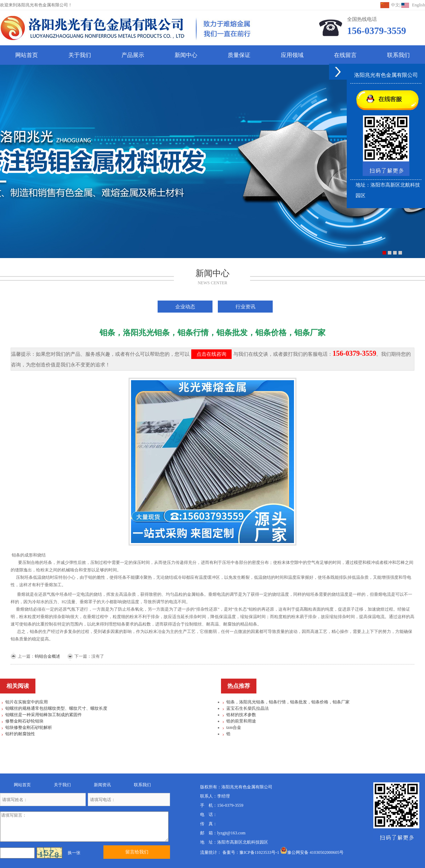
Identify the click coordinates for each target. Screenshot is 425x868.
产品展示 (133, 55)
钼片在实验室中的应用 (27, 702)
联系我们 (398, 55)
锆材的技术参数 (241, 715)
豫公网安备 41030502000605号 (312, 852)
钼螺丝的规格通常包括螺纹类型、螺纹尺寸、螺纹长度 (56, 708)
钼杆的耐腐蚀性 (20, 734)
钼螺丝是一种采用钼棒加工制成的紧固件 (44, 715)
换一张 (74, 853)
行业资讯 (245, 307)
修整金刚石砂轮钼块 (24, 721)
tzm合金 (234, 727)
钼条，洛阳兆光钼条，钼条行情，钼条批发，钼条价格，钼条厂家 (288, 702)
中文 (395, 5)
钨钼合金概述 (47, 656)
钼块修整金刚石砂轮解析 (29, 727)
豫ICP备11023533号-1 (259, 852)
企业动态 (185, 307)
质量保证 (239, 55)
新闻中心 (186, 55)
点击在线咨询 (211, 354)
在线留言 (345, 55)
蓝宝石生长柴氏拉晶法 (248, 708)
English (418, 5)
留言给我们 (137, 852)
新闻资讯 (102, 785)
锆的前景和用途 (241, 721)
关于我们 (80, 55)
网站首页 (27, 55)
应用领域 (292, 55)
